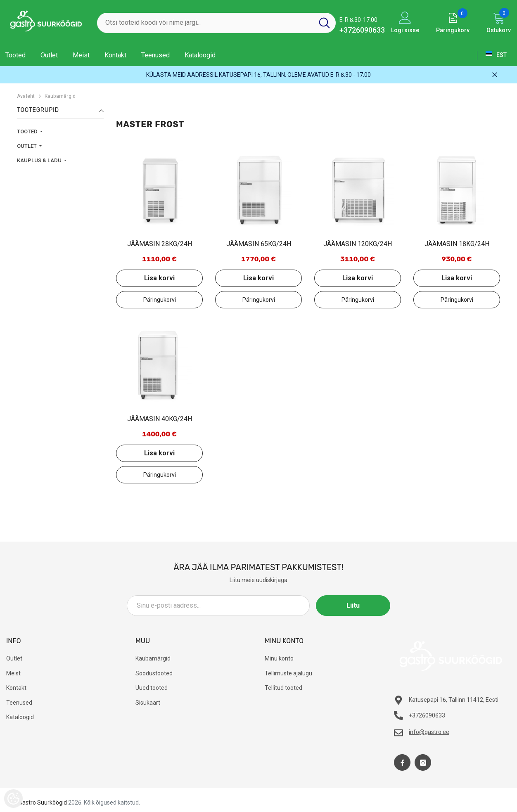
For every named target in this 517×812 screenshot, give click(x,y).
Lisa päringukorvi (159, 300)
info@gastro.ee (429, 732)
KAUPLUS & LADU (40, 160)
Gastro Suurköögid (43, 803)
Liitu (353, 605)
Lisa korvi (159, 278)
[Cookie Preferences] (13, 799)
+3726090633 (362, 30)
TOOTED (28, 131)
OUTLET (27, 146)
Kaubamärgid (60, 96)
